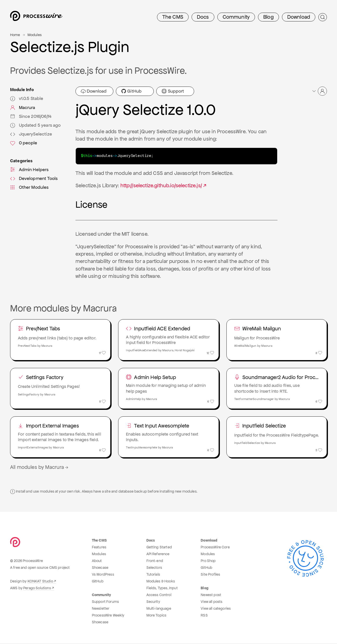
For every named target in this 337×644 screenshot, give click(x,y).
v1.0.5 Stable (27, 98)
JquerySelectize (31, 134)
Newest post (211, 596)
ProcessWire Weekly (108, 616)
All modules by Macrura (40, 468)
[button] (319, 91)
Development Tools (34, 178)
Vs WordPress (103, 575)
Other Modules (29, 187)
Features (99, 548)
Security (153, 602)
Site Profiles (210, 575)
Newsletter (101, 609)
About (97, 561)
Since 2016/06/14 (31, 116)
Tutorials (153, 575)
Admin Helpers (29, 170)
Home (15, 35)
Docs (203, 17)
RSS (204, 616)
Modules (35, 35)
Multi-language (159, 609)
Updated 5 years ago (35, 125)
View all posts (212, 602)
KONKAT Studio (40, 582)
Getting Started (159, 548)
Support (173, 91)
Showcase (100, 568)
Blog (268, 17)
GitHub (131, 91)
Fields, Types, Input (162, 589)
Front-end (155, 561)
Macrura (23, 108)
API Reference (158, 555)
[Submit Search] (323, 17)
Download (299, 17)
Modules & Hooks (161, 582)
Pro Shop (208, 561)
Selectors (154, 568)
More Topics (157, 616)
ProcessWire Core (215, 548)
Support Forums (105, 602)
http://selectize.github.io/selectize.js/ (161, 185)
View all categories (216, 609)
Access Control (159, 596)
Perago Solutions (37, 589)
